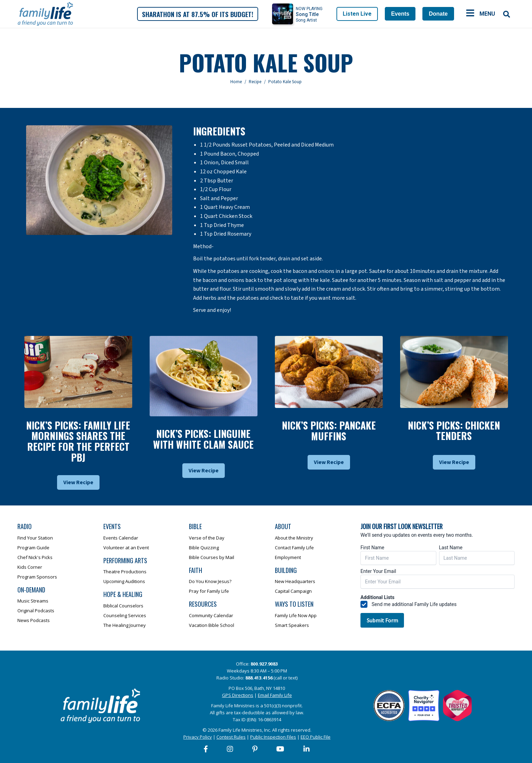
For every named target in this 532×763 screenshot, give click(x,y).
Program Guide (33, 548)
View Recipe (78, 482)
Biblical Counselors (123, 606)
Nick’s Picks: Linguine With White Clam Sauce (203, 439)
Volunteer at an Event (126, 548)
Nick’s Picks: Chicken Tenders (454, 431)
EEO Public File (316, 737)
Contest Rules (231, 737)
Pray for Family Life (209, 591)
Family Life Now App (296, 615)
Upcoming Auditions (124, 581)
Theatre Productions (125, 572)
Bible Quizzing (204, 548)
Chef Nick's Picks (35, 557)
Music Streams (33, 601)
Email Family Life (275, 695)
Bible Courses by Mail (212, 557)
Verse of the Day (207, 538)
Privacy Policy (198, 737)
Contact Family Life (294, 548)
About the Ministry (294, 538)
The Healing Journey (125, 625)
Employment (288, 557)
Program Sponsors (37, 577)
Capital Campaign (293, 591)
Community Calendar (211, 615)
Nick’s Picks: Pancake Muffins (329, 431)
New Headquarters (295, 581)
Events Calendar (121, 538)
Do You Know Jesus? (210, 581)
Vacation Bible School (212, 625)
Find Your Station (35, 538)
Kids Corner (30, 567)
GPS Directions (238, 695)
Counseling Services (125, 615)
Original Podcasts (36, 611)
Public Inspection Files (273, 737)
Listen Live (357, 14)
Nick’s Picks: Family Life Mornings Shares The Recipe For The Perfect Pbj (78, 441)
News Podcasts (34, 620)
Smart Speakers (292, 625)
